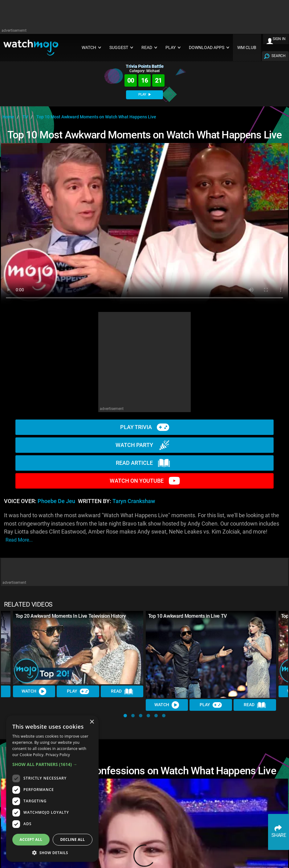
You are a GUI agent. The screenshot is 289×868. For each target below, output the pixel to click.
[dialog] (52, 789)
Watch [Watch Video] (34, 691)
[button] (125, 716)
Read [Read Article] (122, 691)
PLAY (144, 94)
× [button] (92, 722)
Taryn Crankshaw (134, 501)
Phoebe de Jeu (56, 501)
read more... (19, 540)
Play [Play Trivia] (78, 691)
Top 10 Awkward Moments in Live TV (187, 616)
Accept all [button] (31, 839)
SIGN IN (279, 39)
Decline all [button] (73, 839)
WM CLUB (247, 48)
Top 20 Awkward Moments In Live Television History (71, 616)
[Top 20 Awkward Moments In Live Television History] (78, 648)
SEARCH (279, 56)
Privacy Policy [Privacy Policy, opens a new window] (58, 755)
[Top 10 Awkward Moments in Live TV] (211, 654)
